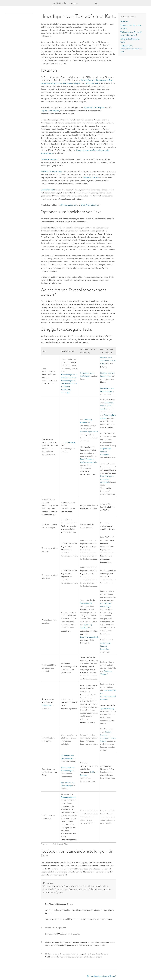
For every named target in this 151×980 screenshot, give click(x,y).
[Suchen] (96, 3)
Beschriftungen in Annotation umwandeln (107, 479)
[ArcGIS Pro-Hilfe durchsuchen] (73, 3)
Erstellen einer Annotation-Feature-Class (108, 360)
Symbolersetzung (107, 708)
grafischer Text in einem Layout (67, 83)
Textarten (124, 21)
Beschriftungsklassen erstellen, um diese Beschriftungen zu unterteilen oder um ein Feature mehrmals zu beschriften (69, 383)
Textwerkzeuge (86, 603)
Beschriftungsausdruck (89, 431)
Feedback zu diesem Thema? (103, 975)
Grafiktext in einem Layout (52, 172)
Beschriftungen (88, 80)
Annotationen (102, 80)
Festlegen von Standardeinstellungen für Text (131, 49)
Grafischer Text (47, 190)
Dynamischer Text (91, 178)
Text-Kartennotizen (49, 159)
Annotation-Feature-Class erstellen (107, 405)
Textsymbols (47, 705)
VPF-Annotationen (68, 205)
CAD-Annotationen (89, 205)
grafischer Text (92, 83)
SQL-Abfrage (70, 442)
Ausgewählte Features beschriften (105, 451)
